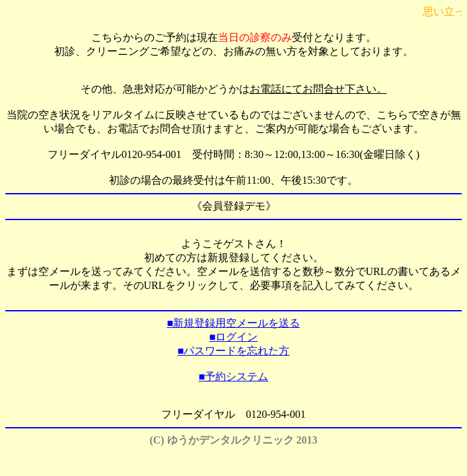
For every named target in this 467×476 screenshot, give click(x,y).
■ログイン (234, 337)
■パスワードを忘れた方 (234, 351)
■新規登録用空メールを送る (234, 323)
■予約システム (234, 377)
